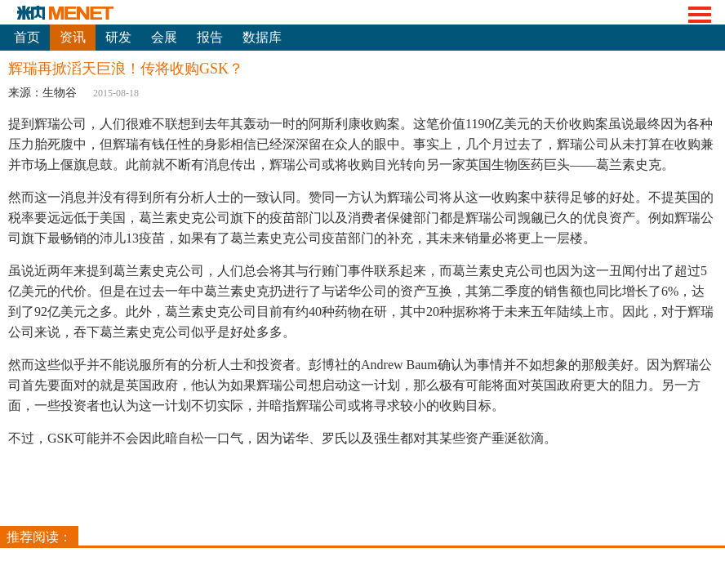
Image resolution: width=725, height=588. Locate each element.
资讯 (73, 37)
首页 (27, 37)
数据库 (262, 37)
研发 (118, 37)
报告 (210, 37)
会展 (164, 37)
